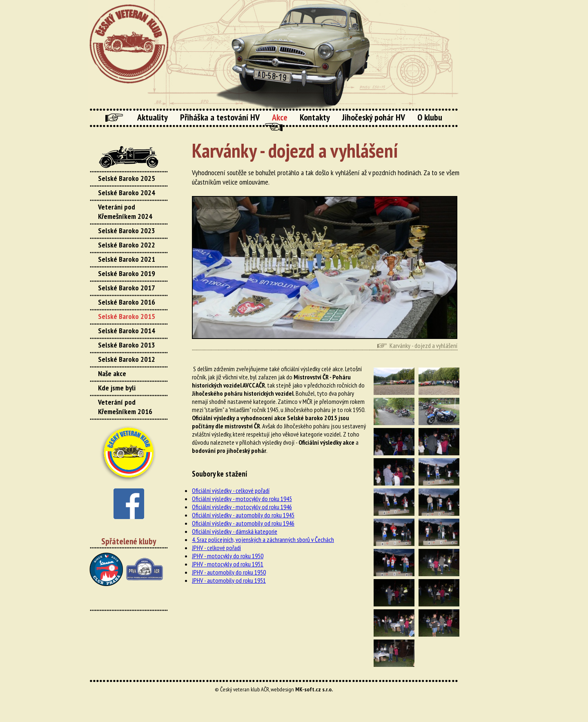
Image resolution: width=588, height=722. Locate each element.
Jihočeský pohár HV (374, 117)
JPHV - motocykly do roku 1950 (228, 556)
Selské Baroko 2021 (127, 259)
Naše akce (112, 373)
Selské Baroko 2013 (127, 345)
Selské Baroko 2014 (127, 331)
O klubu (430, 117)
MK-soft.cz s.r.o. (314, 689)
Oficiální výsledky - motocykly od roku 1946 (242, 507)
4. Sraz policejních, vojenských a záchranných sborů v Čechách (263, 539)
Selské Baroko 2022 (127, 245)
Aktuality (153, 117)
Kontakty (315, 117)
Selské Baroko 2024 (127, 193)
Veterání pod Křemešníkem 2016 (125, 407)
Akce (280, 117)
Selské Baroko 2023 (127, 231)
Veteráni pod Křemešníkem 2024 (125, 212)
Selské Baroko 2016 (127, 302)
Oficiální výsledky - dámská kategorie (235, 531)
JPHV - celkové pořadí (216, 548)
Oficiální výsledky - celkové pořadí (231, 490)
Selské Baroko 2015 (127, 316)
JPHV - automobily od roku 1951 (229, 580)
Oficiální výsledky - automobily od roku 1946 (243, 523)
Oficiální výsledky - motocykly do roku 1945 (242, 499)
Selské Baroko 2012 (127, 359)
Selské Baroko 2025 (127, 178)
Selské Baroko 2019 (127, 273)
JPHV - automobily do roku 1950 (229, 572)
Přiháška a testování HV (220, 117)
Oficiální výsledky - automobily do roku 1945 (243, 515)
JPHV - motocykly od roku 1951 (228, 564)
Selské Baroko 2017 (127, 288)
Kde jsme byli (117, 388)
